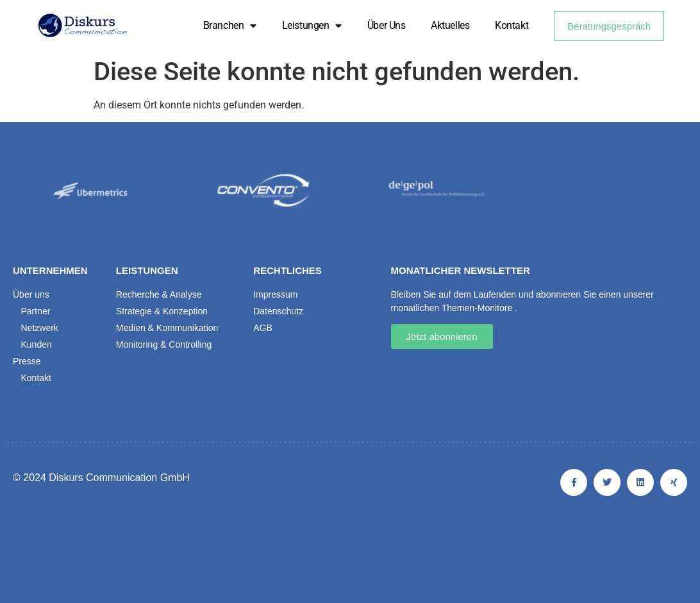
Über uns (386, 25)
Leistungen (312, 26)
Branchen (230, 26)
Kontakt (512, 25)
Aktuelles (450, 25)
